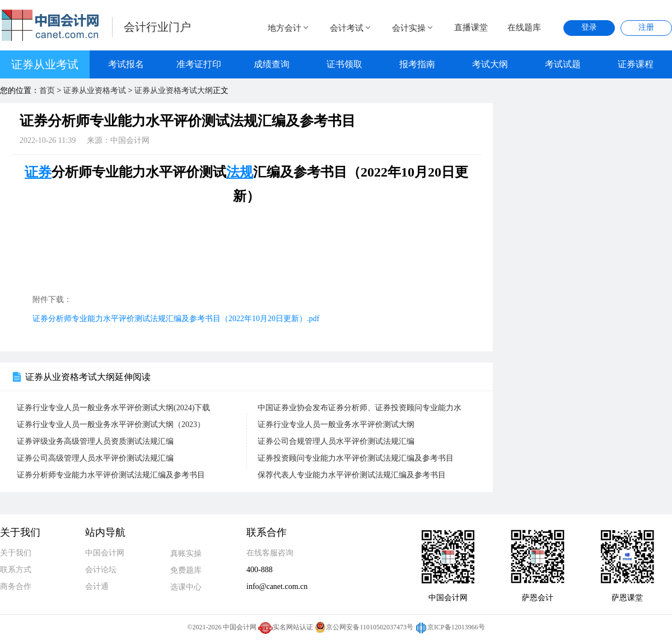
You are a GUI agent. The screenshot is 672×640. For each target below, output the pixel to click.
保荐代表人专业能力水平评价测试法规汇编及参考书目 (352, 475)
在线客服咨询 (270, 553)
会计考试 (351, 28)
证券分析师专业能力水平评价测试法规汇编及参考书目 (111, 475)
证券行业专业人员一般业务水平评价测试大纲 (336, 425)
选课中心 (186, 587)
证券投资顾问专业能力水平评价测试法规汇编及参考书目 (356, 458)
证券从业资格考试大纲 (174, 91)
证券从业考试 (45, 64)
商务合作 (16, 586)
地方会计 (289, 28)
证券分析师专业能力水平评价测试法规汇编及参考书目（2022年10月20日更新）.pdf (176, 319)
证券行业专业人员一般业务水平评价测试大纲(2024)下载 (113, 408)
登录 (589, 27)
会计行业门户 (157, 27)
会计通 (97, 586)
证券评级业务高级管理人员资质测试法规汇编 (95, 441)
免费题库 (186, 570)
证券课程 (636, 64)
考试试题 (563, 64)
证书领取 (344, 64)
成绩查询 (272, 64)
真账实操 (186, 553)
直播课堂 (471, 27)
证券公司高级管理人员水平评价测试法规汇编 (95, 458)
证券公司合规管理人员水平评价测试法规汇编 (336, 441)
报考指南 (417, 64)
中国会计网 (105, 553)
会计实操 (413, 28)
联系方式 (16, 570)
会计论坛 (101, 570)
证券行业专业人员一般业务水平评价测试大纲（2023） (111, 425)
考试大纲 (490, 64)
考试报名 (126, 64)
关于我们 (16, 553)
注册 (646, 27)
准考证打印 (199, 64)
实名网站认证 (286, 627)
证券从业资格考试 (95, 91)
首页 (47, 91)
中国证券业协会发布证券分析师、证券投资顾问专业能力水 (360, 408)
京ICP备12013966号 (450, 627)
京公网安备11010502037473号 (364, 627)
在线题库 (524, 27)
